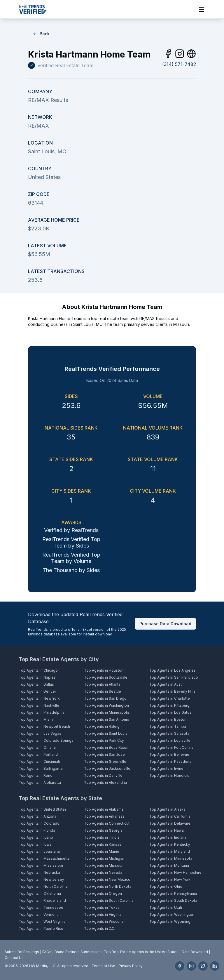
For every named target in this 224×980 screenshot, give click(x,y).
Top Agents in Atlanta (102, 684)
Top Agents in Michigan (104, 858)
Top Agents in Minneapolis (107, 712)
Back (41, 34)
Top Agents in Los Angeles (173, 670)
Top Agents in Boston (168, 719)
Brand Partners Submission (78, 952)
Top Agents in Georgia (103, 830)
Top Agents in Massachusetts (44, 858)
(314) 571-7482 (179, 64)
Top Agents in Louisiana (39, 851)
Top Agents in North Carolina (43, 886)
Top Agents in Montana (169, 865)
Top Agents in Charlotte (170, 698)
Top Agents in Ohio (166, 886)
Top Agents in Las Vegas (40, 733)
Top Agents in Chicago (38, 670)
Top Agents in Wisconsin (105, 921)
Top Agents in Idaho (36, 837)
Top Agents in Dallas (36, 684)
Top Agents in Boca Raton (106, 747)
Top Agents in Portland (38, 754)
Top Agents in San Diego (105, 698)
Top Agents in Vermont (38, 914)
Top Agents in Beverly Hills (172, 691)
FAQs (47, 952)
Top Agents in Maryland (170, 851)
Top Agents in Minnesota (171, 858)
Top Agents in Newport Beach (44, 726)
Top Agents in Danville (103, 775)
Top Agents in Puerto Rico (41, 928)
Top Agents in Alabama (104, 809)
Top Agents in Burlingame (41, 768)
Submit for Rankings (22, 952)
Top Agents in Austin (167, 684)
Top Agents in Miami (36, 719)
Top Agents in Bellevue (169, 754)
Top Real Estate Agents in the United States (141, 952)
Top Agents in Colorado (39, 823)
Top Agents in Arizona (37, 816)
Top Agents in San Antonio (107, 719)
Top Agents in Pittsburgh (170, 705)
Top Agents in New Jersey (41, 879)
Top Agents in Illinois (102, 837)
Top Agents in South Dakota (173, 900)
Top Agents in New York (39, 698)
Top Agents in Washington (106, 705)
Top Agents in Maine (102, 851)
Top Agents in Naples (37, 677)
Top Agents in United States (43, 809)
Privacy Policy (131, 966)
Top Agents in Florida (37, 830)
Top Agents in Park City (104, 740)
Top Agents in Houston (104, 670)
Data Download (195, 952)
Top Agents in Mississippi (41, 865)
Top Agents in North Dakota (108, 886)
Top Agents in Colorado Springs (46, 740)
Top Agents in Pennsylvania (173, 893)
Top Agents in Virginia (103, 914)
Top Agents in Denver (37, 691)
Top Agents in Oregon (103, 893)
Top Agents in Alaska (167, 809)
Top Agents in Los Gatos (170, 712)
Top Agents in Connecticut (107, 823)
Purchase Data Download (165, 624)
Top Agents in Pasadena (170, 761)
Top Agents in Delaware (170, 823)
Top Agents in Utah (166, 907)
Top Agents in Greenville (105, 761)
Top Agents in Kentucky (170, 844)
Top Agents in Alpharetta (40, 782)
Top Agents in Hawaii (167, 830)
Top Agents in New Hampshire (175, 872)
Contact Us (14, 958)
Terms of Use (103, 966)
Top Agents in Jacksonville (107, 768)
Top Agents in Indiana (168, 837)
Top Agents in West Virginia (42, 921)
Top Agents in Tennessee (41, 907)
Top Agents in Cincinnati (39, 761)
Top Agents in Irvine (166, 768)
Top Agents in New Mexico (107, 879)
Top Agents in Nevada (103, 872)
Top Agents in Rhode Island (42, 900)
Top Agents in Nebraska (39, 872)
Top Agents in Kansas (103, 844)
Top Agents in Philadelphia (42, 712)
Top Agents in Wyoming (170, 921)
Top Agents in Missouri (104, 865)
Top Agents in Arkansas (104, 816)
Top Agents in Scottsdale (106, 677)
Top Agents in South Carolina (109, 900)
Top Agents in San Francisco (174, 677)
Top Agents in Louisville (170, 740)
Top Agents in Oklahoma (40, 893)
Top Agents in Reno (36, 775)
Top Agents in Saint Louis (106, 733)
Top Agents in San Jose (104, 754)
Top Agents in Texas (102, 907)
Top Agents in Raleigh (103, 726)
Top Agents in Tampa (168, 726)
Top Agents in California (170, 816)
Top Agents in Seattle (103, 691)
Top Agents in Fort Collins (171, 747)
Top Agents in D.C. (100, 928)
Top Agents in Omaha (37, 747)
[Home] (33, 9)
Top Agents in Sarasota (169, 733)
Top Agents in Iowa (35, 844)
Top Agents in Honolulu (169, 775)
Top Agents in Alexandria (105, 782)
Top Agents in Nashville (39, 705)
